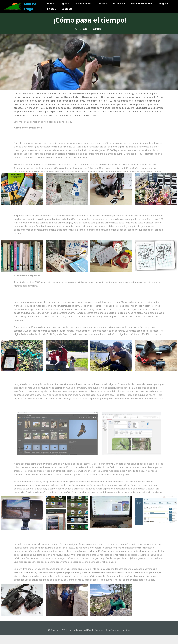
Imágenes (58, 8)
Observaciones (88, 3)
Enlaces (73, 8)
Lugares (69, 3)
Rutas (56, 3)
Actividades (124, 3)
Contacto (89, 8)
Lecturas (107, 3)
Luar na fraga (38, 6)
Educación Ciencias (147, 3)
